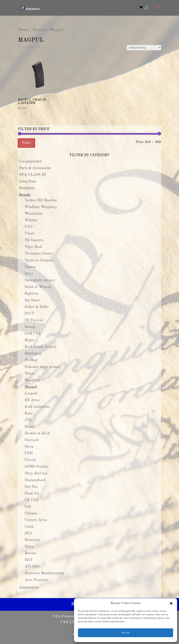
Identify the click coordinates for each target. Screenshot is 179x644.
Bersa (29, 547)
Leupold (31, 394)
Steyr (29, 274)
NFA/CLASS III (33, 175)
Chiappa (31, 513)
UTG (28, 227)
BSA (28, 533)
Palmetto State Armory (43, 367)
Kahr (28, 413)
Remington (33, 353)
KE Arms (32, 400)
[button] (171, 603)
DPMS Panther (37, 467)
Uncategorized (30, 161)
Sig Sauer (32, 300)
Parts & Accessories (35, 168)
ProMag (31, 360)
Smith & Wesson (38, 287)
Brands (39, 30)
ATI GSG (32, 567)
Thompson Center (39, 254)
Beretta (30, 553)
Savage (30, 327)
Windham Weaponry (41, 207)
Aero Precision (36, 580)
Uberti (30, 234)
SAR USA (33, 334)
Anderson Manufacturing (44, 573)
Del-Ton (31, 487)
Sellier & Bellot (37, 307)
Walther (31, 220)
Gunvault (32, 440)
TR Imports (34, 240)
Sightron (31, 294)
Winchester (33, 214)
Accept (126, 633)
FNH (29, 453)
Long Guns (28, 181)
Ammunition (29, 587)
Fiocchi (30, 460)
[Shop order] (144, 48)
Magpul (31, 387)
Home (23, 30)
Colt (28, 507)
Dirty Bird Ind (36, 474)
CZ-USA (32, 500)
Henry (29, 427)
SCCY (29, 314)
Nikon (29, 374)
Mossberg (32, 380)
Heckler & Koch (37, 433)
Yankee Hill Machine (41, 200)
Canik (29, 527)
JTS (28, 420)
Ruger (29, 340)
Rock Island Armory (41, 347)
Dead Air (32, 493)
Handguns (27, 188)
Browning (32, 540)
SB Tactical (34, 320)
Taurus (30, 267)
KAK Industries (37, 407)
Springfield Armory (40, 280)
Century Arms (36, 520)
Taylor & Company (40, 260)
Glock (29, 447)
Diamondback (35, 480)
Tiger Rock (33, 247)
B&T (28, 560)
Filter (26, 143)
